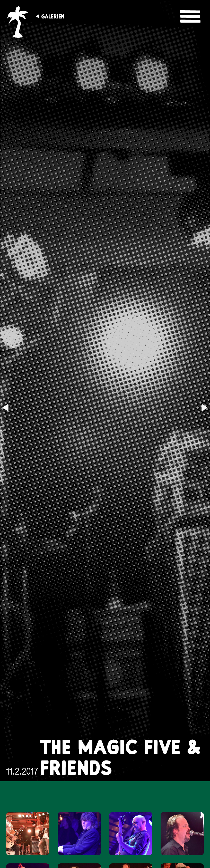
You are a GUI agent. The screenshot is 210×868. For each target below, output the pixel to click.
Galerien (53, 16)
